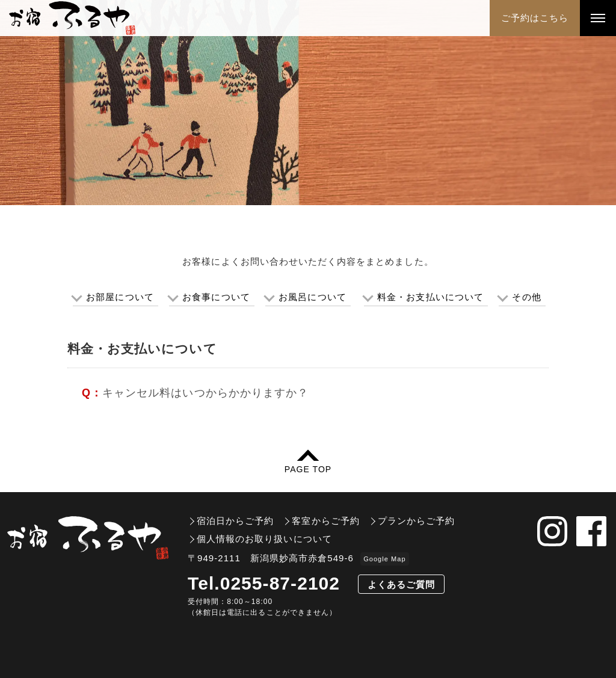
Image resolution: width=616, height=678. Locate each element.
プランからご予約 (416, 521)
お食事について (216, 297)
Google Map (384, 559)
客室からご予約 (325, 521)
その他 (526, 297)
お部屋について (120, 297)
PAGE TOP (308, 469)
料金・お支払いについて (430, 297)
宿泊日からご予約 (235, 521)
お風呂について (312, 297)
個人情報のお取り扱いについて (264, 539)
